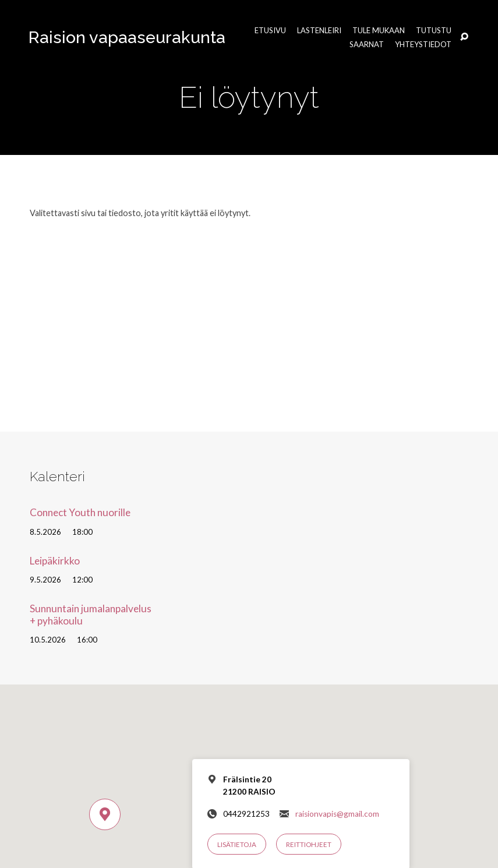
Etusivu (270, 31)
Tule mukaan (379, 31)
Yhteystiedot (423, 45)
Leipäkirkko (55, 561)
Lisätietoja (237, 844)
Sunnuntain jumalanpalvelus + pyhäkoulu (91, 615)
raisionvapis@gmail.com (337, 814)
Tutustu (434, 31)
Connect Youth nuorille (80, 512)
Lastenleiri (319, 31)
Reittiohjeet (309, 844)
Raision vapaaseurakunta (127, 37)
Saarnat (367, 45)
